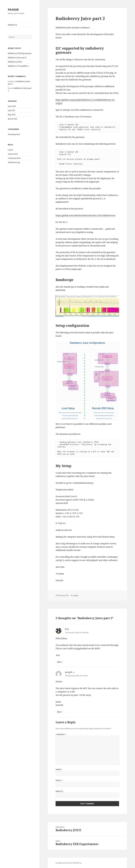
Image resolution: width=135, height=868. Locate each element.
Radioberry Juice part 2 (17, 58)
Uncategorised (14, 134)
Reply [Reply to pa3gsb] (60, 712)
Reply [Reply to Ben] (60, 662)
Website (59, 791)
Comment (61, 734)
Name (59, 769)
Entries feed (13, 154)
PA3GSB (13, 10)
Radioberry (12, 25)
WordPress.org (14, 162)
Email (59, 780)
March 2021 (13, 119)
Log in (10, 150)
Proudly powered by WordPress (69, 863)
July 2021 (12, 110)
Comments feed (14, 158)
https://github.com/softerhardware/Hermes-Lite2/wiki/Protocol (85, 215)
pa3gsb (75, 595)
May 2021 (12, 115)
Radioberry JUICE (15, 62)
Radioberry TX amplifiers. (18, 66)
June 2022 (12, 106)
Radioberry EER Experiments (20, 53)
